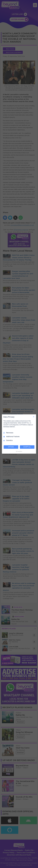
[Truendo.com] (19, 451)
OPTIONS (11, 447)
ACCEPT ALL (27, 447)
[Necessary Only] (34, 417)
